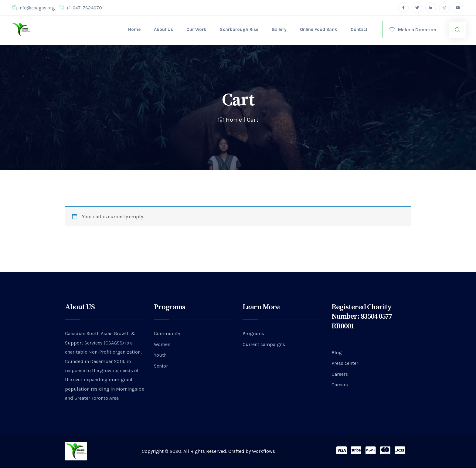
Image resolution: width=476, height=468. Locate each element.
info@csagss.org (33, 8)
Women (162, 344)
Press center (345, 363)
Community (167, 333)
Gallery (279, 29)
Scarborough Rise (239, 29)
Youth (160, 355)
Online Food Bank (319, 29)
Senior (161, 366)
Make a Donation (413, 30)
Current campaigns (264, 344)
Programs (253, 333)
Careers (340, 374)
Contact (359, 29)
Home (134, 29)
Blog (337, 353)
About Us (163, 29)
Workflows (263, 451)
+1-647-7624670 (81, 8)
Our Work (196, 29)
